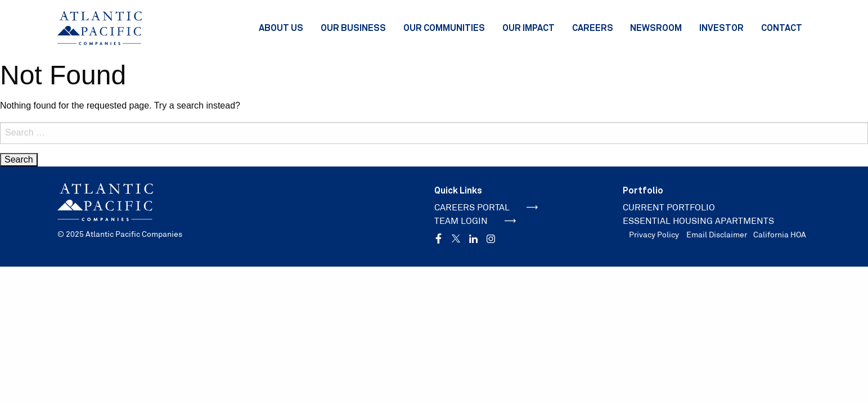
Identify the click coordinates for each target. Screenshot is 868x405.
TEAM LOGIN (475, 221)
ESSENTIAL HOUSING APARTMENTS (698, 221)
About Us (281, 28)
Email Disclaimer (717, 235)
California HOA (780, 235)
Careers (593, 28)
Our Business (353, 28)
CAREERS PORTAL (486, 207)
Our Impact (529, 28)
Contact (782, 28)
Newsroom (656, 28)
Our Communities (444, 28)
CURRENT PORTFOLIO (669, 207)
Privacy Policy (654, 235)
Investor (721, 28)
